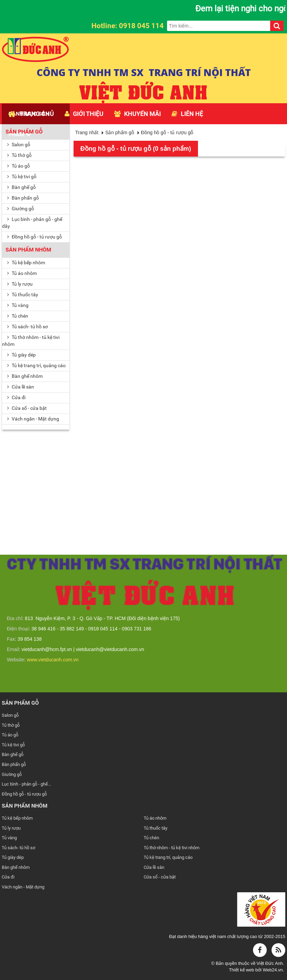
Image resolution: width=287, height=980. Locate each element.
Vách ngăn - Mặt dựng (23, 887)
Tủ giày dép (21, 355)
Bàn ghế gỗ (21, 187)
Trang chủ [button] (31, 114)
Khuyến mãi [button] (137, 114)
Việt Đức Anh (269, 963)
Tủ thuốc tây (23, 295)
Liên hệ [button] (187, 114)
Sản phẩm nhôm (28, 250)
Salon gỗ (19, 145)
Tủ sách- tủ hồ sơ (27, 327)
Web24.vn (273, 970)
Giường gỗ (21, 209)
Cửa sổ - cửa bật (160, 877)
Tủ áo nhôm (22, 273)
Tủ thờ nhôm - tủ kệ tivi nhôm (31, 341)
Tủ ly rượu (20, 284)
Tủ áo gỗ (19, 166)
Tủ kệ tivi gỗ (22, 177)
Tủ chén (18, 316)
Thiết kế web (242, 970)
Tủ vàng (18, 305)
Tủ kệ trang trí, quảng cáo (36, 365)
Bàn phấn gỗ (23, 198)
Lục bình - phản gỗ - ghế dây (32, 223)
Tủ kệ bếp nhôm (26, 263)
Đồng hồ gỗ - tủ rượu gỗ (35, 237)
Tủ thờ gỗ (19, 155)
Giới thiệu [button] (84, 114)
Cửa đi (16, 397)
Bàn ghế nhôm (25, 376)
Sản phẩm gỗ (24, 132)
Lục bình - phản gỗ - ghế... (26, 784)
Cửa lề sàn (21, 387)
